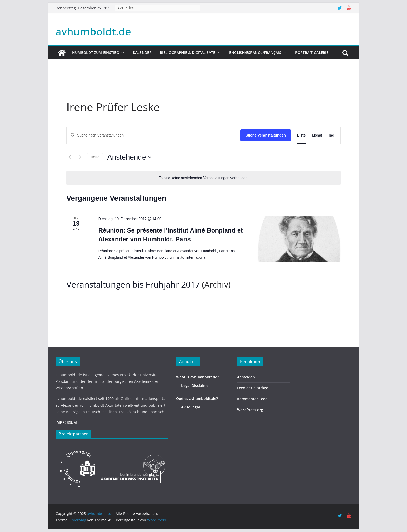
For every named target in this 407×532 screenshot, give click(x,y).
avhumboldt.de (93, 31)
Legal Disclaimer (196, 386)
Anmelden (246, 377)
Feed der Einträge (253, 388)
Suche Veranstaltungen (266, 135)
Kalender (142, 53)
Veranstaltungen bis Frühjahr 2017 (133, 284)
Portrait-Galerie (312, 53)
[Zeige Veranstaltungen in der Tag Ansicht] (331, 135)
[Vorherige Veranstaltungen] (70, 157)
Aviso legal (191, 407)
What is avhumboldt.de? (197, 377)
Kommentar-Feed (252, 399)
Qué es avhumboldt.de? (197, 398)
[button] (122, 53)
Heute (95, 157)
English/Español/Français (255, 53)
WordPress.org (250, 410)
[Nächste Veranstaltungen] (80, 157)
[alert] (203, 178)
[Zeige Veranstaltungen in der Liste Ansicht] (301, 135)
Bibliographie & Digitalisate (188, 53)
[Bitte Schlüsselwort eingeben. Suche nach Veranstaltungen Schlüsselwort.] (154, 135)
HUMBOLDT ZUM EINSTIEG (96, 53)
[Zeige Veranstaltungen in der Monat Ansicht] (317, 135)
